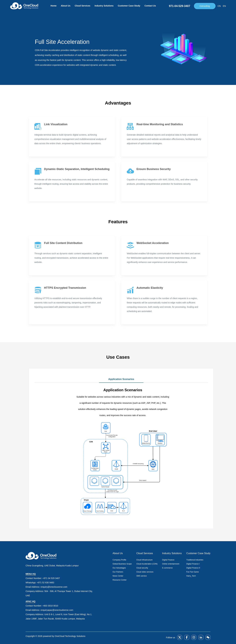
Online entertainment (171, 564)
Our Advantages (119, 568)
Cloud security (142, 568)
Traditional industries (195, 560)
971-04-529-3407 (179, 6)
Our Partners (118, 572)
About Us (66, 6)
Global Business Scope (122, 564)
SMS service (141, 576)
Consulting (205, 6)
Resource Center (120, 580)
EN (224, 6)
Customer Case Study (129, 6)
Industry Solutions (104, 6)
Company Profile (119, 560)
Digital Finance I (193, 564)
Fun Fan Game (192, 572)
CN (219, 6)
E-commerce (167, 568)
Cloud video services (145, 572)
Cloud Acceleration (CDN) (147, 564)
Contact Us (150, 6)
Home (54, 6)
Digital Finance (168, 560)
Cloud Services (82, 6)
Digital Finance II (193, 568)
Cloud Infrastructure (144, 560)
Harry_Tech (191, 576)
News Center (118, 576)
